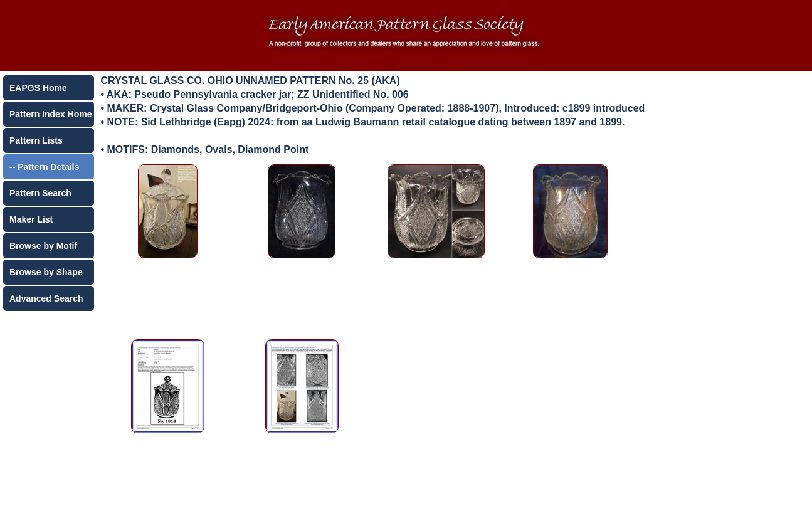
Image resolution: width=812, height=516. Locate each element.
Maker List (31, 219)
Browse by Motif (43, 246)
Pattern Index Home (50, 114)
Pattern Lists (36, 140)
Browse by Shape (46, 272)
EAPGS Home (38, 88)
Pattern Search (40, 193)
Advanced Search (46, 298)
